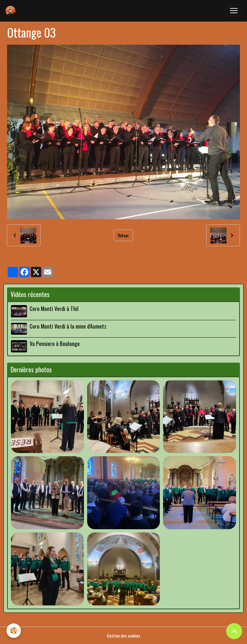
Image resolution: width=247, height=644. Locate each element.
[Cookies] (14, 631)
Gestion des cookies (123, 635)
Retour (123, 235)
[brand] (12, 11)
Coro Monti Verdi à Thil (54, 308)
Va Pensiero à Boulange (55, 343)
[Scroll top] (234, 631)
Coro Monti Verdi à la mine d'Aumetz (68, 326)
